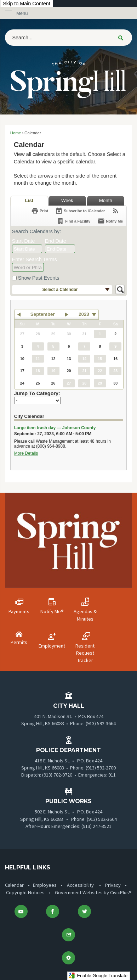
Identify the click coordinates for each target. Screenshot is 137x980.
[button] (121, 38)
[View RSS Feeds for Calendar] (116, 211)
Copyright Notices (25, 892)
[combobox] (27, 249)
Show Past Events (39, 278)
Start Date (24, 241)
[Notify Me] (110, 221)
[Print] (40, 211)
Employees (45, 885)
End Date (56, 241)
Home (16, 133)
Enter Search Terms (35, 259)
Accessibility (80, 885)
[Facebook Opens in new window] (53, 911)
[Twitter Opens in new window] (84, 911)
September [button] (43, 314)
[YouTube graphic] (21, 911)
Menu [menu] (22, 13)
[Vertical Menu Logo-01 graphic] (68, 540)
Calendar (14, 885)
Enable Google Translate (98, 976)
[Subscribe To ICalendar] (80, 211)
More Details (26, 453)
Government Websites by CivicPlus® (93, 892)
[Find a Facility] (73, 221)
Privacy (113, 885)
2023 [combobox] (84, 314)
